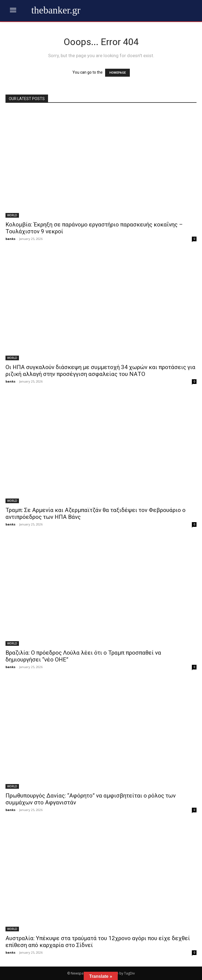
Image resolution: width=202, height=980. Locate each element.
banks (10, 239)
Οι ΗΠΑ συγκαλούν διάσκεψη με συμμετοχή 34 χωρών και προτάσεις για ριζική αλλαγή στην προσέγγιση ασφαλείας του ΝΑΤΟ (100, 371)
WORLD (12, 215)
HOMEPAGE (117, 73)
